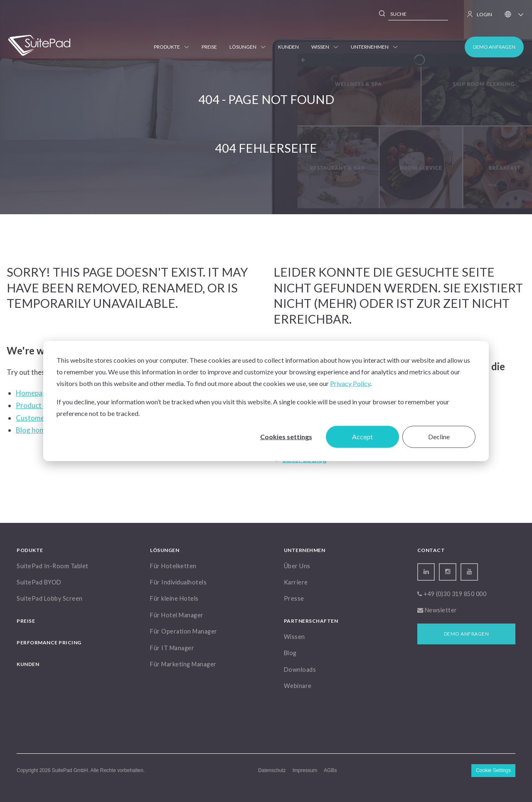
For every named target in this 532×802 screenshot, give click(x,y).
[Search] (382, 15)
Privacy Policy (350, 383)
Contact (431, 550)
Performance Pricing (49, 642)
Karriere (296, 582)
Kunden (288, 47)
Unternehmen (374, 47)
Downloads (300, 670)
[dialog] (266, 401)
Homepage (33, 393)
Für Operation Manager (184, 631)
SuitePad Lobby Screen (50, 598)
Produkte (171, 47)
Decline (439, 437)
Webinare (298, 686)
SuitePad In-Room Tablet (53, 566)
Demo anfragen (494, 47)
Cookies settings (286, 437)
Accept (362, 437)
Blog (290, 653)
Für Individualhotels (178, 582)
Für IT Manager (172, 648)
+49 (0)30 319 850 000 (452, 594)
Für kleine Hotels (174, 598)
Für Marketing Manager (183, 664)
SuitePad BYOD (39, 582)
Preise (209, 47)
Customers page (42, 418)
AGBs (330, 770)
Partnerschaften (311, 621)
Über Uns (297, 566)
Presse (294, 598)
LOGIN (480, 14)
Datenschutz (272, 770)
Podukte (30, 550)
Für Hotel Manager (177, 615)
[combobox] (418, 14)
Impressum (305, 770)
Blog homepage (41, 430)
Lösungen (248, 47)
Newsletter (437, 610)
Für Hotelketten (173, 566)
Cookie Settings (493, 770)
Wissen (325, 47)
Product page (37, 405)
